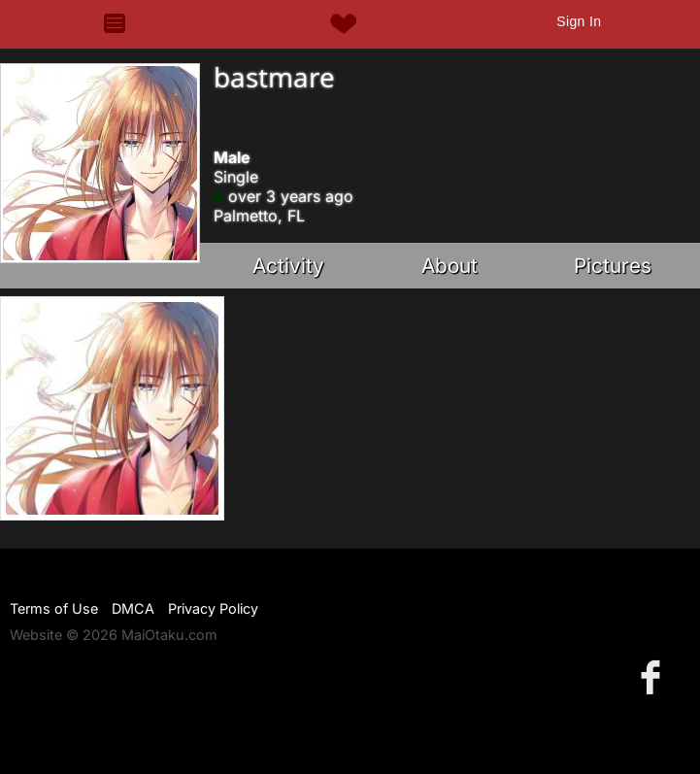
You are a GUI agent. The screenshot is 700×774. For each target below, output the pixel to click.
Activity (288, 266)
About (450, 266)
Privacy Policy (213, 608)
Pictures (613, 266)
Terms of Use (54, 608)
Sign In (579, 21)
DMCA (133, 608)
